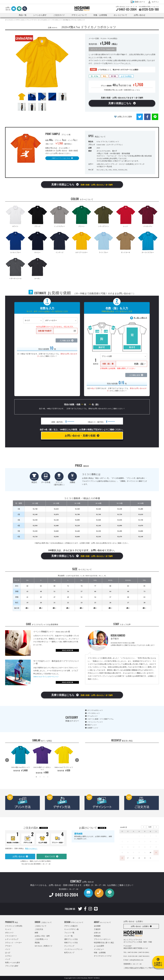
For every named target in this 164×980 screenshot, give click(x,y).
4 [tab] (48, 777)
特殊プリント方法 (71, 943)
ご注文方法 (39, 929)
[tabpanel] (20, 759)
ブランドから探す (12, 966)
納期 (36, 933)
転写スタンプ (69, 953)
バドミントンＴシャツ (95, 722)
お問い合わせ (140, 15)
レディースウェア (12, 939)
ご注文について (41, 926)
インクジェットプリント (73, 949)
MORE (43, 828)
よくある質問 (99, 946)
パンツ (8, 949)
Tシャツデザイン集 (71, 929)
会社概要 (97, 926)
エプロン (8, 956)
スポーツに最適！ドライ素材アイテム (100, 719)
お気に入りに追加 (125, 117)
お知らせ (97, 933)
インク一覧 (68, 936)
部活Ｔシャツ (92, 725)
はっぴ (8, 953)
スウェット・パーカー (13, 943)
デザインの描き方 (71, 926)
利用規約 (97, 936)
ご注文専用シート (41, 939)
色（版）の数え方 (140, 318)
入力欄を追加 (65, 341)
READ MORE (66, 650)
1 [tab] (36, 777)
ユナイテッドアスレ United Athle (103, 49)
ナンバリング (69, 946)
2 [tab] (40, 777)
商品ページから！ (31, 848)
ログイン (154, 2)
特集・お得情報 (100, 953)
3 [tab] (44, 777)
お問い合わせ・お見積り (140, 926)
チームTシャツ (92, 716)
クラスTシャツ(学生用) (14, 926)
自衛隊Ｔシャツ (93, 728)
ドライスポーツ (11, 936)
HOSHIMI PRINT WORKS (82, 9)
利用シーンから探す (13, 963)
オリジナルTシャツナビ (103, 956)
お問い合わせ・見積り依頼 (80, 436)
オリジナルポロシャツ (95, 710)
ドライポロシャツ (94, 713)
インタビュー (99, 949)
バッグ (8, 959)
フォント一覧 (69, 933)
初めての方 (50, 856)
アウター (8, 946)
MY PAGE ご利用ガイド (44, 946)
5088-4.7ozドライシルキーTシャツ (46, 677)
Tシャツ (8, 929)
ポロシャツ (9, 933)
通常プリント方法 (71, 939)
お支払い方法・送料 (42, 936)
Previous (7, 760)
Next (77, 760)
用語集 (37, 943)
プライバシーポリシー (102, 939)
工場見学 (97, 929)
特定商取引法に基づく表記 (104, 943)
